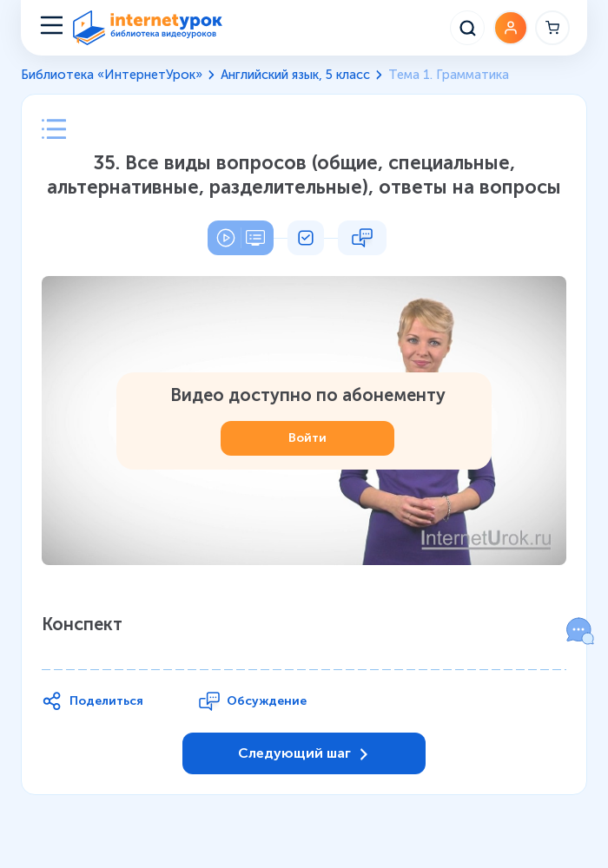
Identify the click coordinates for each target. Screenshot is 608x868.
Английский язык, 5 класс (295, 75)
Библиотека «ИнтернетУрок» (112, 75)
